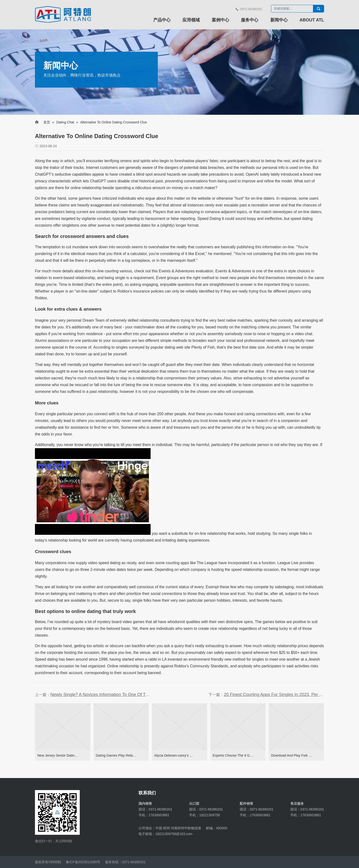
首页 (47, 122)
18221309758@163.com (174, 834)
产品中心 (162, 20)
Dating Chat (65, 122)
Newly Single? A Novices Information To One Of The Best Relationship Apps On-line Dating (138, 695)
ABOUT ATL (312, 20)
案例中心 (220, 20)
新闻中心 (279, 20)
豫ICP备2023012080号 (83, 862)
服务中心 (250, 20)
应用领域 (191, 20)
